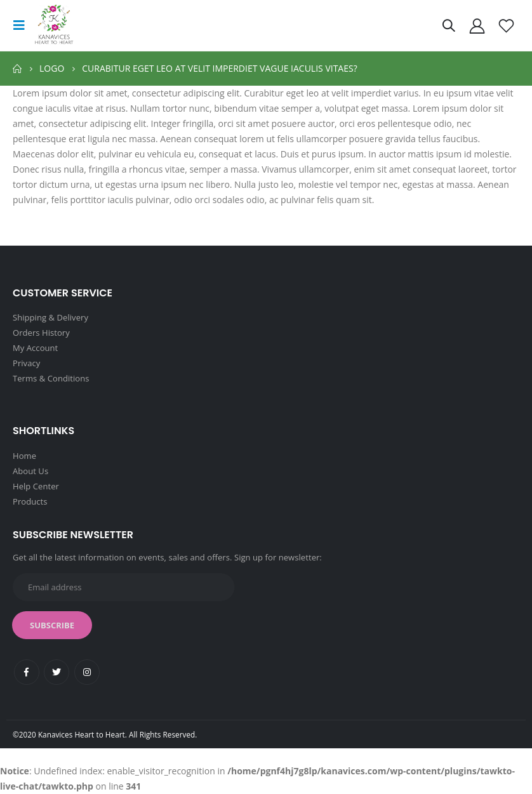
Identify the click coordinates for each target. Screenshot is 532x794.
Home (24, 456)
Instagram (87, 672)
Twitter (57, 672)
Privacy (26, 363)
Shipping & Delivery (50, 317)
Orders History (41, 333)
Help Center (36, 486)
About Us (30, 471)
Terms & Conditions (51, 378)
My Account (35, 348)
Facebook (27, 672)
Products (30, 501)
